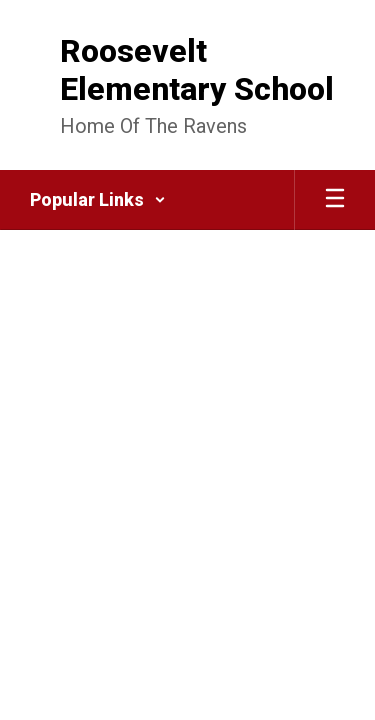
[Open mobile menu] (335, 200)
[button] (98, 200)
